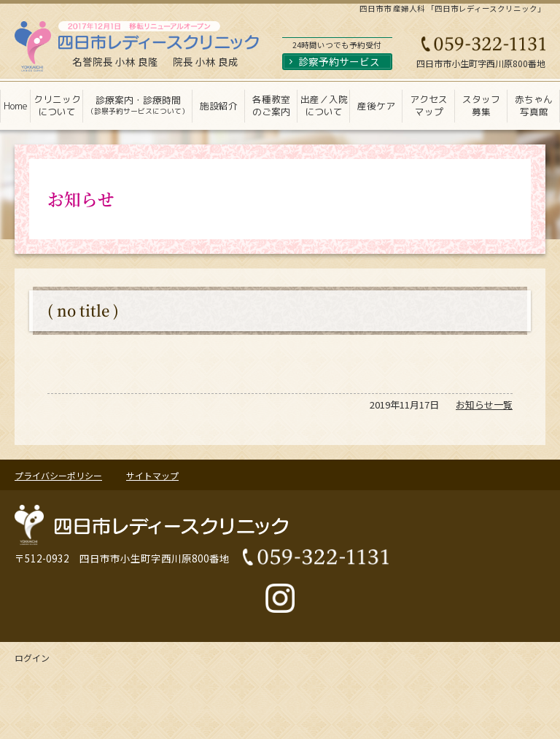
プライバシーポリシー (58, 475)
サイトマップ (152, 475)
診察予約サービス (339, 61)
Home (16, 106)
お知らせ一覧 (484, 405)
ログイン (32, 658)
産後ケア (376, 106)
